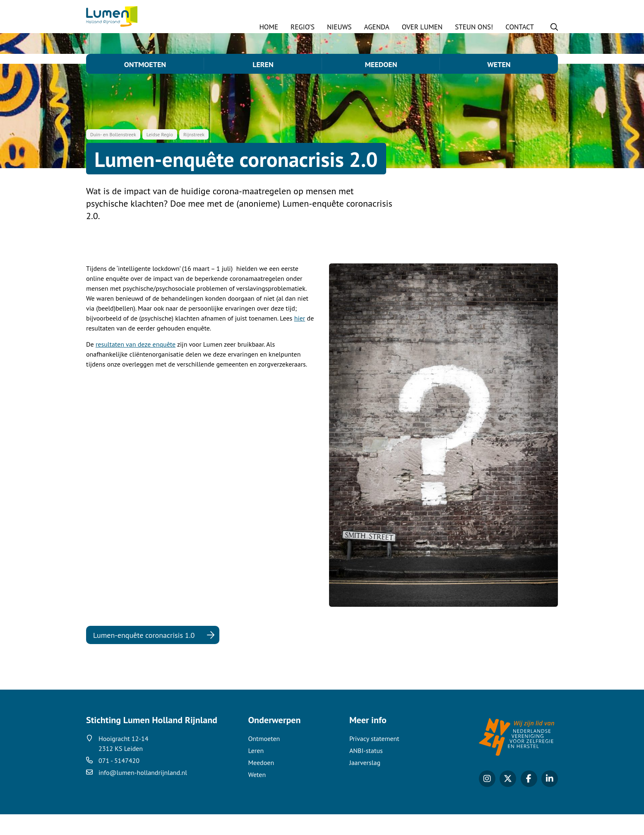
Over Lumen (422, 27)
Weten (499, 64)
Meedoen (381, 64)
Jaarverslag (365, 783)
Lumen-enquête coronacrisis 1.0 (144, 656)
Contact (520, 27)
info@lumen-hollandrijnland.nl (143, 793)
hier (300, 339)
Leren (263, 64)
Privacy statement (374, 759)
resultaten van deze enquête (136, 365)
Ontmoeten (145, 64)
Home (269, 27)
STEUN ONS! (474, 27)
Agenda (377, 27)
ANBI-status (366, 771)
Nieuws (339, 27)
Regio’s (303, 27)
